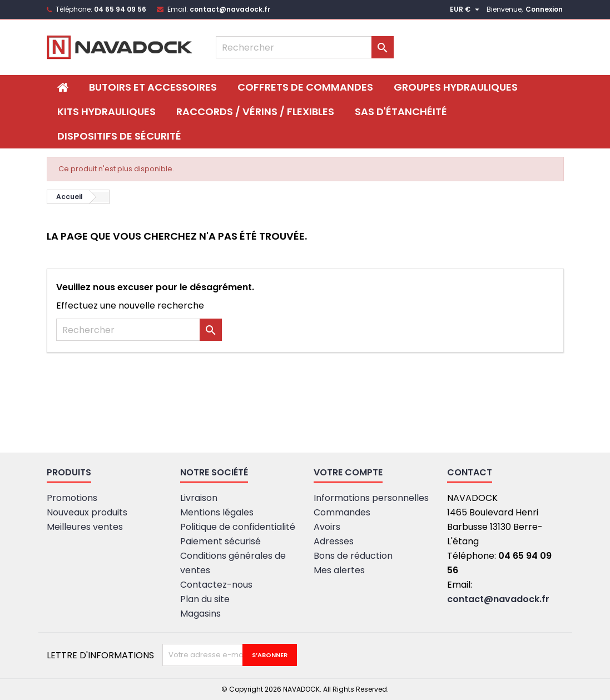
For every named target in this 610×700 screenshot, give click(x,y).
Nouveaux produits (87, 512)
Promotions (72, 498)
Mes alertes (339, 570)
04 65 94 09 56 (120, 9)
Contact (470, 472)
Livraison (199, 498)
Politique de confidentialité (238, 527)
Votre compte (348, 472)
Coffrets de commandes (305, 87)
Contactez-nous (216, 585)
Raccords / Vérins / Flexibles (255, 111)
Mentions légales (217, 512)
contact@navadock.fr (230, 9)
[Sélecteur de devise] (466, 9)
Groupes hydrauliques (456, 87)
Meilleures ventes (85, 527)
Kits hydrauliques (106, 111)
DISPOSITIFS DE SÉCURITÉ (119, 136)
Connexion (544, 9)
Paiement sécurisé (220, 541)
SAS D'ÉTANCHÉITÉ (401, 111)
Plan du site (205, 599)
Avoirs (327, 527)
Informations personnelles (371, 498)
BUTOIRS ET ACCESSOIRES (153, 87)
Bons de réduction (353, 556)
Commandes (342, 512)
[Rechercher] (305, 47)
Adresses (334, 541)
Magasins (200, 614)
